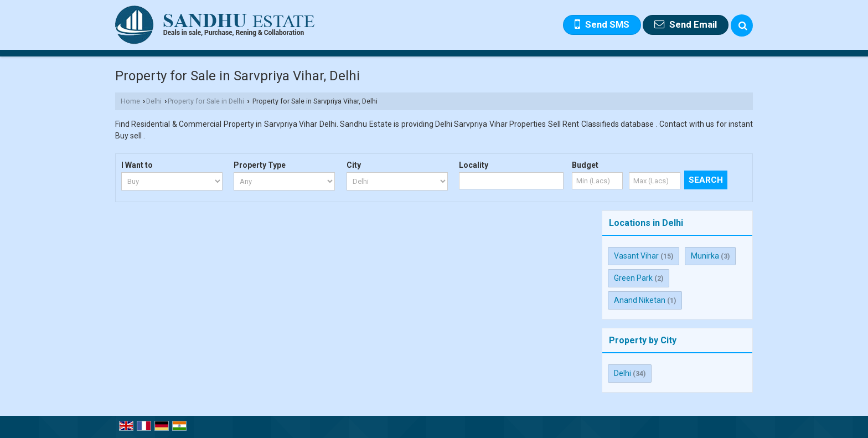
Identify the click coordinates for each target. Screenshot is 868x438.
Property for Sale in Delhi (206, 101)
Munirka (705, 256)
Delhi (154, 101)
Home (130, 101)
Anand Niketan (640, 300)
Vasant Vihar (636, 256)
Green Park (633, 278)
